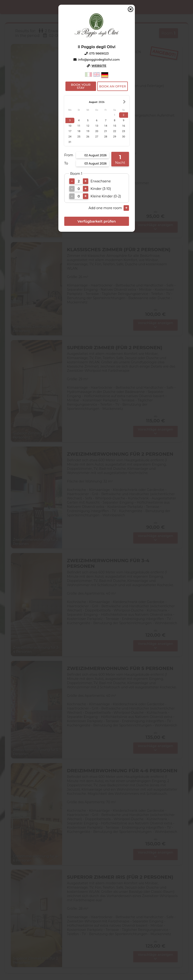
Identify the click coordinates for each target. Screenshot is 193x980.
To (66, 163)
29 (115, 137)
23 (123, 131)
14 (106, 126)
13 (97, 126)
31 (70, 142)
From (69, 155)
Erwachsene (101, 181)
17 (70, 131)
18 (79, 131)
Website (99, 66)
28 (106, 137)
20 (97, 131)
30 (123, 137)
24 (70, 137)
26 (88, 137)
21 (106, 131)
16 (123, 126)
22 (115, 131)
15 (115, 126)
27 (97, 137)
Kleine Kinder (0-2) (106, 196)
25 (79, 137)
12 (88, 126)
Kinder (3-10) (101, 189)
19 (88, 131)
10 (70, 126)
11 (79, 126)
